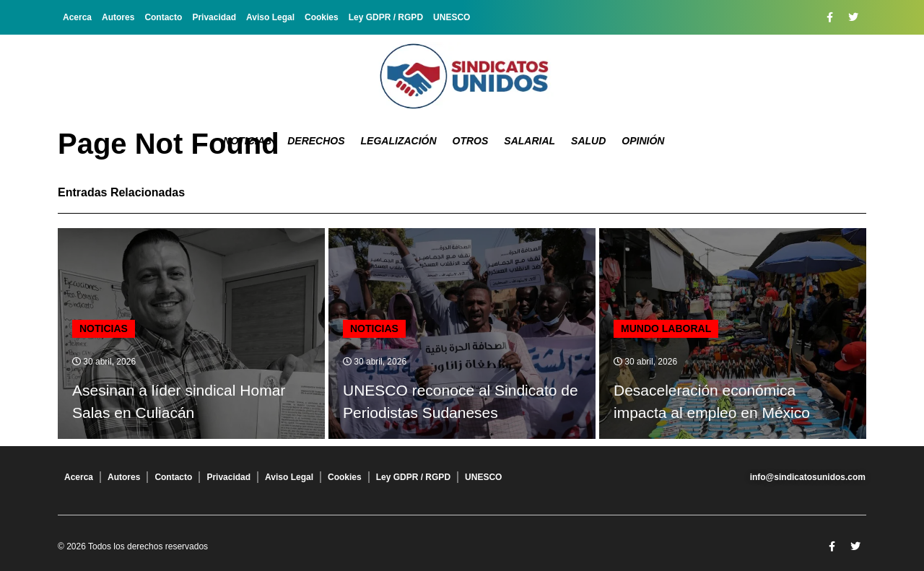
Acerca (77, 17)
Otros (471, 141)
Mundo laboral (666, 328)
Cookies (322, 17)
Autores (118, 17)
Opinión (643, 141)
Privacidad (214, 17)
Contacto (163, 17)
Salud (588, 141)
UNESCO (452, 17)
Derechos (316, 141)
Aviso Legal (270, 17)
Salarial (529, 141)
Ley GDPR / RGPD (386, 17)
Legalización (399, 141)
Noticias (247, 141)
